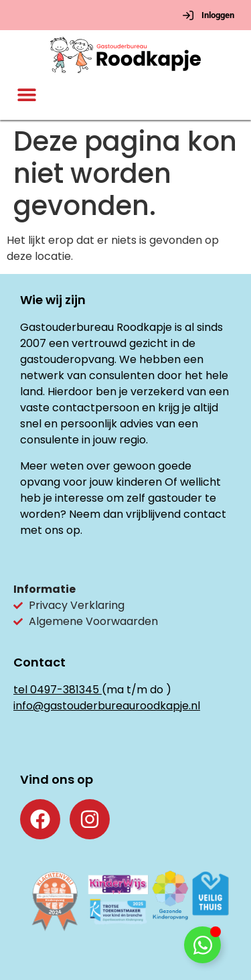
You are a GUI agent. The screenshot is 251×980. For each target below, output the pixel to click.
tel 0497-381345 (56, 690)
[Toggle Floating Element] (202, 945)
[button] (27, 95)
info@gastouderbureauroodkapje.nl (107, 706)
